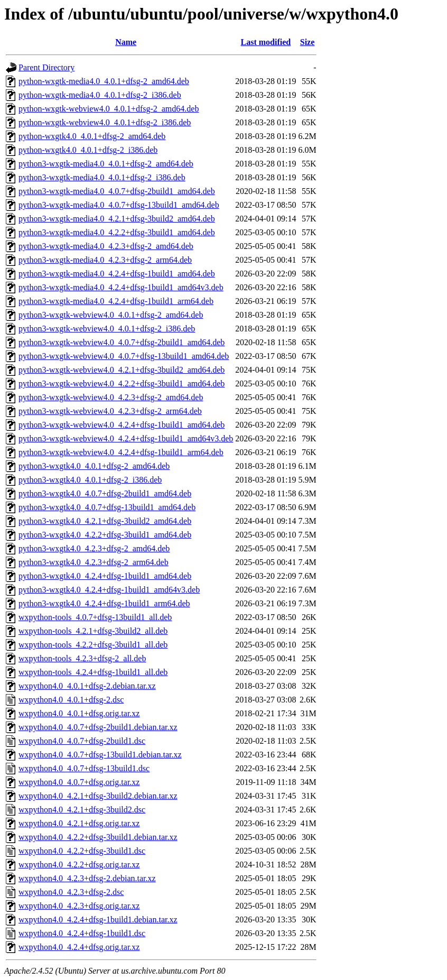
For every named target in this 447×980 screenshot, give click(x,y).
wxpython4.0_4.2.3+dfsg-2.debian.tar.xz (87, 878)
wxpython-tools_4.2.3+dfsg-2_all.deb (82, 658)
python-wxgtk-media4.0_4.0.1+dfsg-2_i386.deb (100, 95)
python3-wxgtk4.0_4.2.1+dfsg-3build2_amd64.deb (105, 521)
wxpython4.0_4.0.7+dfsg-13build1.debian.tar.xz (100, 755)
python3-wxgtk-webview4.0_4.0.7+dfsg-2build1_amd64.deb (122, 342)
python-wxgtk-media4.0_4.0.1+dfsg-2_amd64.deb (104, 81)
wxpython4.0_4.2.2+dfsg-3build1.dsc (82, 851)
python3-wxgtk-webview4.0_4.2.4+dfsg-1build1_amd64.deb (122, 425)
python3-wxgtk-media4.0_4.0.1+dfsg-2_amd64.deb (106, 164)
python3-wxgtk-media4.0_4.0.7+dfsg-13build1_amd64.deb (119, 205)
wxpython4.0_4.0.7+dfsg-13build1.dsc (84, 768)
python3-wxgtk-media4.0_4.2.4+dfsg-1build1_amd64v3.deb (121, 287)
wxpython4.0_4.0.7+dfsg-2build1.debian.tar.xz (98, 727)
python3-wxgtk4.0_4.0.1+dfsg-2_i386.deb (90, 480)
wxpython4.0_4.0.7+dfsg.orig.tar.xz (79, 782)
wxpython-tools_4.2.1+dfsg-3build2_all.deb (93, 631)
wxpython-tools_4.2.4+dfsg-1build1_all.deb (93, 672)
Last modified (266, 42)
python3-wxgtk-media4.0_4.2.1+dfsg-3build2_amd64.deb (117, 219)
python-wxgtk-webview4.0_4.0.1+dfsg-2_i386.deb (105, 122)
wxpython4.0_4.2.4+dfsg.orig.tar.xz (79, 947)
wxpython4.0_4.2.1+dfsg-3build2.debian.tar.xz (98, 796)
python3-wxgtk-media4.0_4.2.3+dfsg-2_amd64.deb (106, 246)
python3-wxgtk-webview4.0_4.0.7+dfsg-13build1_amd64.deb (124, 356)
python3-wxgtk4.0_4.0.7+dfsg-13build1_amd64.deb (107, 507)
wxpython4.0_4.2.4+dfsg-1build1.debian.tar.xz (98, 919)
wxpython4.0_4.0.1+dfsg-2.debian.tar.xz (87, 686)
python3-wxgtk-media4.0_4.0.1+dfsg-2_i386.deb (102, 177)
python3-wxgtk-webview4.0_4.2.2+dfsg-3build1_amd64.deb (122, 383)
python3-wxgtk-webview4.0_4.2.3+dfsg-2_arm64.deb (110, 411)
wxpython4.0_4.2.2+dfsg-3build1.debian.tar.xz (98, 837)
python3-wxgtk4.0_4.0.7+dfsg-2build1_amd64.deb (105, 493)
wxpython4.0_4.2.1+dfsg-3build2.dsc (82, 810)
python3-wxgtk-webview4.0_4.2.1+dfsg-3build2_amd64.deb (122, 370)
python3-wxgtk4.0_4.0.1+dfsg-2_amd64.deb (94, 466)
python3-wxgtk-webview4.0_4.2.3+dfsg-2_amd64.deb (111, 397)
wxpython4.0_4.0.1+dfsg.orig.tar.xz (79, 713)
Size (308, 42)
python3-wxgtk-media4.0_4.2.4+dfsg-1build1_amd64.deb (117, 274)
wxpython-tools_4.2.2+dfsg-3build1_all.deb (93, 645)
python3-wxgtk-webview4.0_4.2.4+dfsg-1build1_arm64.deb (121, 452)
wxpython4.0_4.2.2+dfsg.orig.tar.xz (79, 865)
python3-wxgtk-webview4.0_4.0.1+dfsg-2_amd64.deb (111, 315)
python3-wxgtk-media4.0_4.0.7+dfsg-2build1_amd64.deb (117, 191)
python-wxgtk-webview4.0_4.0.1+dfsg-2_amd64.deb (109, 109)
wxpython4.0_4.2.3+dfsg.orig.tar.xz (79, 906)
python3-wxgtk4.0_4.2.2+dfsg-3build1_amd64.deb (105, 535)
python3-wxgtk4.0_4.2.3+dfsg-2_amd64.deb (94, 548)
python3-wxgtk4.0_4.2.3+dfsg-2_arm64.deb (94, 562)
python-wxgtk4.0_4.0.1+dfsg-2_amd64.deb (92, 136)
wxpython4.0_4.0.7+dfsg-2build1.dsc (82, 741)
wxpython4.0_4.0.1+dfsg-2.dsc (71, 700)
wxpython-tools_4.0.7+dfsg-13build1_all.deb (95, 617)
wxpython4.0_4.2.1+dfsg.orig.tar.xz (79, 823)
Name (126, 42)
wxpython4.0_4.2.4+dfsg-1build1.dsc (82, 933)
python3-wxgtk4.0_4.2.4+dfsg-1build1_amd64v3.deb (109, 590)
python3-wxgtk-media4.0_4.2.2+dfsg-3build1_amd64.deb (117, 232)
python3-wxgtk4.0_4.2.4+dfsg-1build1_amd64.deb (105, 576)
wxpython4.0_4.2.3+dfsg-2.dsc (71, 892)
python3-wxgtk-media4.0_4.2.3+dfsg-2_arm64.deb (105, 260)
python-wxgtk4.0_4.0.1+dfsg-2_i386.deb (88, 150)
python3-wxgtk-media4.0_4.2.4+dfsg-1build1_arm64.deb (116, 301)
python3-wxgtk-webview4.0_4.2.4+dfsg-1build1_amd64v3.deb (126, 438)
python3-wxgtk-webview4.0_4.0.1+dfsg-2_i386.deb (107, 329)
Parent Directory (46, 67)
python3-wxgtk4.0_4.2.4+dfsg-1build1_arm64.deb (104, 603)
